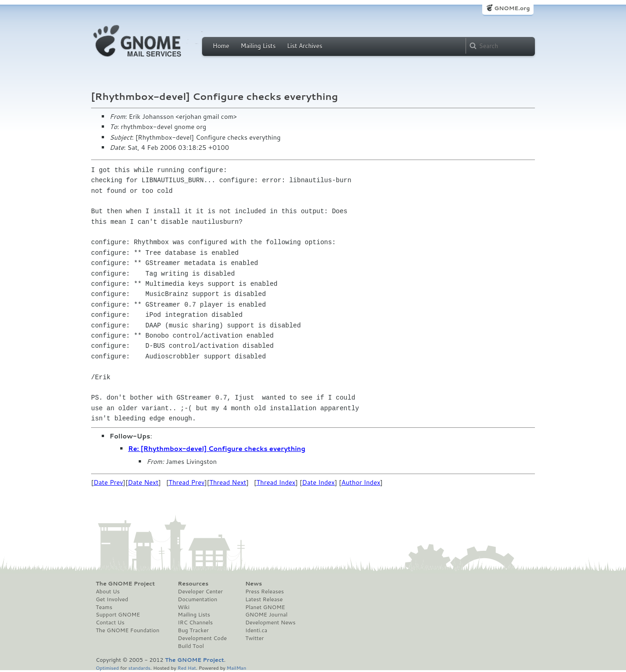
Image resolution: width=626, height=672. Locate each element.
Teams (104, 607)
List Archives (305, 46)
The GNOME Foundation (128, 630)
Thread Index (276, 482)
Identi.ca (256, 630)
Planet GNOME (265, 607)
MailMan (236, 668)
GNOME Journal (266, 615)
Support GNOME (118, 615)
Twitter (254, 638)
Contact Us (110, 623)
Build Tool (191, 646)
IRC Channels (196, 623)
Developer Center (200, 592)
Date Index (318, 482)
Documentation (198, 599)
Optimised (107, 668)
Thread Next (228, 482)
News (253, 584)
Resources (193, 584)
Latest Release (264, 599)
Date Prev (108, 482)
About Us (108, 592)
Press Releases (264, 592)
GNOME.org (512, 8)
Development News (270, 623)
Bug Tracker (193, 630)
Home (221, 46)
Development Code (203, 638)
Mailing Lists (258, 46)
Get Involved (112, 599)
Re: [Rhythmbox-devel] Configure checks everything (217, 449)
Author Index (361, 482)
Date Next (143, 482)
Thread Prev (187, 482)
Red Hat (187, 668)
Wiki (184, 607)
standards (139, 668)
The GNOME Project (125, 584)
